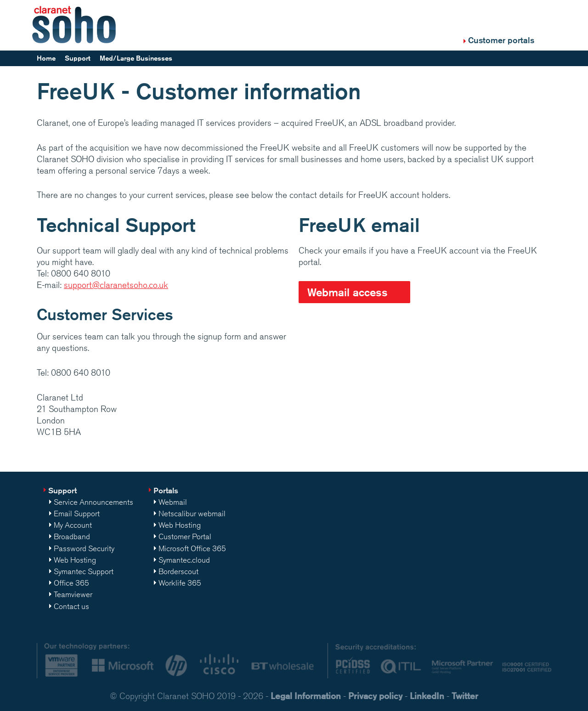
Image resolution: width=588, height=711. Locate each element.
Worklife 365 (180, 583)
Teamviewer (73, 594)
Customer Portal (185, 536)
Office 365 (71, 583)
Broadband (72, 536)
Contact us (71, 606)
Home (46, 58)
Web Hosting (75, 560)
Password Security (84, 548)
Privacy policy (375, 696)
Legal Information (306, 696)
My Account (73, 525)
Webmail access (348, 292)
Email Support (77, 513)
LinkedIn (427, 696)
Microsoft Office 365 (192, 548)
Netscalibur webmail (192, 513)
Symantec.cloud (184, 560)
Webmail (173, 502)
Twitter (465, 696)
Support (78, 58)
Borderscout (178, 571)
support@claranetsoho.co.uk (116, 285)
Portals (166, 490)
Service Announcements (93, 502)
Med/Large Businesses (136, 58)
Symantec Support (84, 571)
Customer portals (501, 40)
